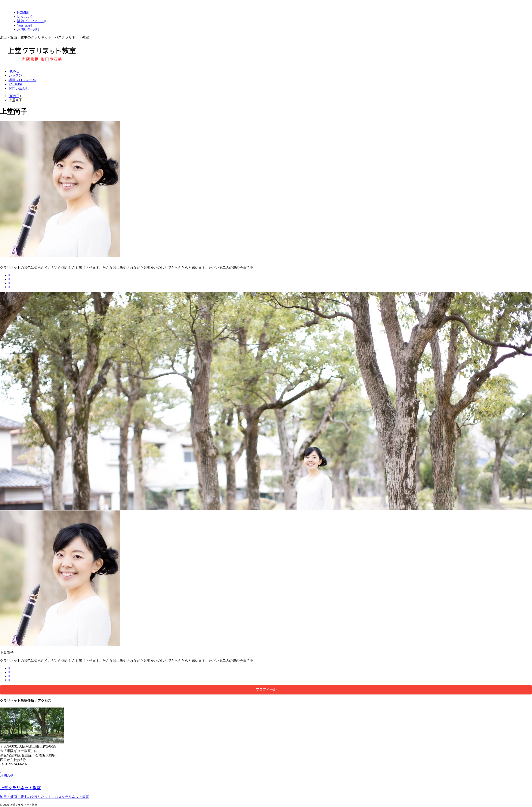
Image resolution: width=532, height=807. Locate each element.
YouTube (15, 84)
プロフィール (266, 689)
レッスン (15, 75)
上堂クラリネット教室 (20, 788)
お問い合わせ (19, 88)
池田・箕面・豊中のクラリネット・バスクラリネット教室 (44, 797)
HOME (14, 71)
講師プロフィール (22, 80)
